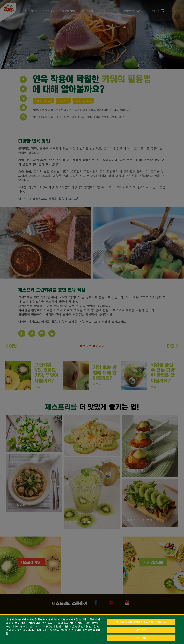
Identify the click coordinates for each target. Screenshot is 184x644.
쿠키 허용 (141, 638)
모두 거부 (141, 630)
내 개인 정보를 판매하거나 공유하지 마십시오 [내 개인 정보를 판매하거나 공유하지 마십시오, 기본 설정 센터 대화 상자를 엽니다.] (141, 622)
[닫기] (179, 629)
